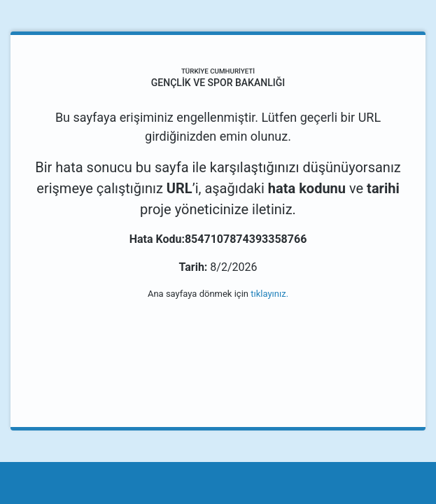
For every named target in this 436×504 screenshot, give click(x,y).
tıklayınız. (269, 294)
